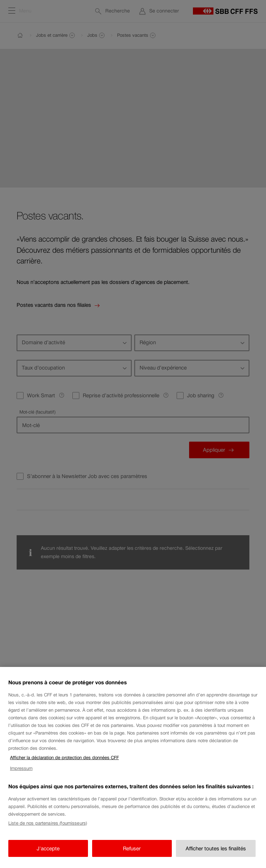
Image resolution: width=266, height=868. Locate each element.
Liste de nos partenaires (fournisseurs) (48, 829)
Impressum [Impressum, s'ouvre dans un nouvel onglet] (21, 774)
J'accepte (48, 854)
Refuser (132, 854)
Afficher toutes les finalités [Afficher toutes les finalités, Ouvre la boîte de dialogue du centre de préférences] (216, 854)
